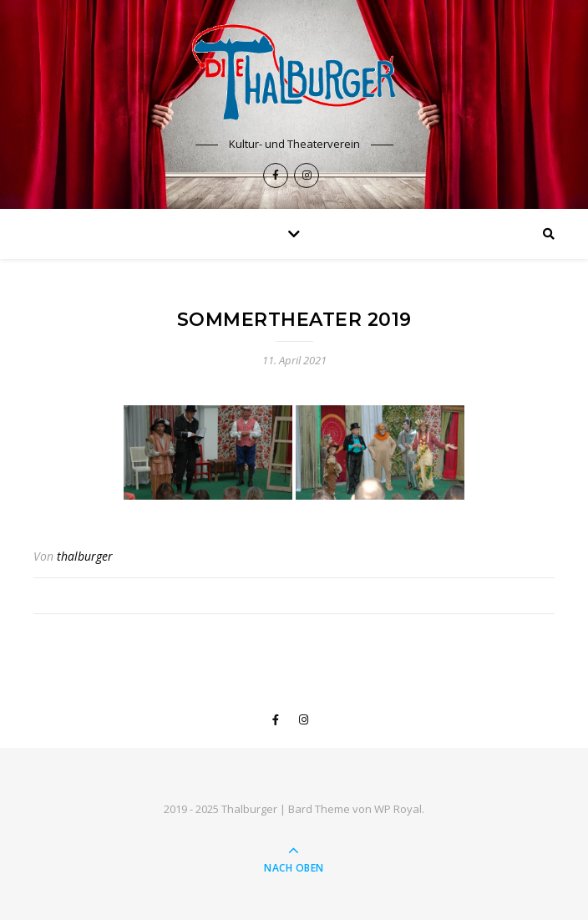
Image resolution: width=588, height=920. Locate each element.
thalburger (85, 556)
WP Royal (398, 809)
